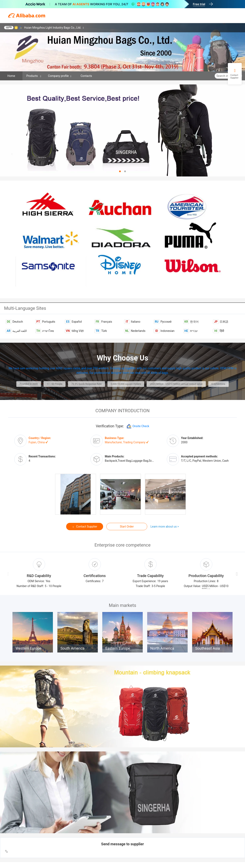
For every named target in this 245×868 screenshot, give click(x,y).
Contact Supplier (85, 527)
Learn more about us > (165, 527)
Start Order (127, 527)
